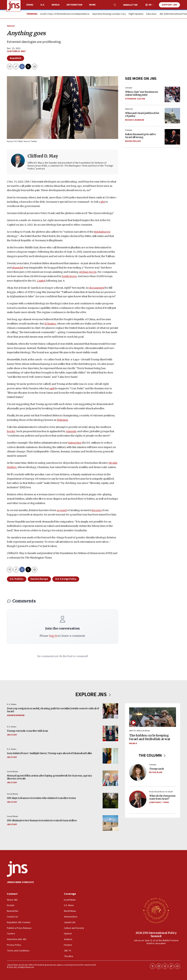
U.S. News (12, 704)
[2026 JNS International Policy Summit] (156, 910)
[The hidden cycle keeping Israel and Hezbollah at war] (153, 717)
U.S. (43, 5)
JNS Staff (12, 735)
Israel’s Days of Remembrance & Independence (65, 14)
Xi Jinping (50, 324)
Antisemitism (74, 5)
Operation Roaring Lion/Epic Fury (109, 14)
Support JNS (169, 5)
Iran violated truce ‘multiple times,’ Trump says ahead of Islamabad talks (49, 753)
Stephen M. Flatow (135, 99)
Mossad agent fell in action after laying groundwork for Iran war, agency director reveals (49, 777)
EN (150, 5)
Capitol (41, 281)
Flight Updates (136, 14)
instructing (75, 443)
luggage (97, 510)
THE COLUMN (153, 756)
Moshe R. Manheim (135, 120)
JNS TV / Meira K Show (139, 731)
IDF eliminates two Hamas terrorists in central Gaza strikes (42, 821)
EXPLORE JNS (94, 694)
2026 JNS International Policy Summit (156, 934)
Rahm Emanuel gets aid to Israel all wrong (140, 136)
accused (62, 510)
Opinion (11, 26)
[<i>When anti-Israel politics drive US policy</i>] (172, 116)
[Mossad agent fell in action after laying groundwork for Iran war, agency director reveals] (110, 778)
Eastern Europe (39, 579)
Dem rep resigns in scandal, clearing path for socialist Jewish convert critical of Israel (53, 710)
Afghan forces (88, 272)
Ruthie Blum (156, 773)
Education (151, 14)
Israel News (12, 772)
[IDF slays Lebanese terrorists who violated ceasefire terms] (110, 801)
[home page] (14, 6)
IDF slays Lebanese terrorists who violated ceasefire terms (41, 798)
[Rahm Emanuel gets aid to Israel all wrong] (172, 137)
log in (53, 636)
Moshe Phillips (133, 141)
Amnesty (71, 431)
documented (97, 288)
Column (129, 88)
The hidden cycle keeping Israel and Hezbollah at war (150, 737)
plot (103, 202)
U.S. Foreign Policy (66, 579)
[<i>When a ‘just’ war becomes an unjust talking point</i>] (172, 94)
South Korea (69, 276)
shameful (18, 268)
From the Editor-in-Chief (161, 792)
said (52, 388)
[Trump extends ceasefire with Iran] (110, 733)
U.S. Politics (17, 579)
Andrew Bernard (16, 715)
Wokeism (62, 420)
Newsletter (130, 5)
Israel (30, 5)
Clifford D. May (16, 51)
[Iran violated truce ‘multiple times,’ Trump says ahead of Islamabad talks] (110, 756)
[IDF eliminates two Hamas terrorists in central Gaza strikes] (110, 823)
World (56, 5)
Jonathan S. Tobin (159, 802)
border (11, 431)
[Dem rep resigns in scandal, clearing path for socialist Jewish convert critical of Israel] (110, 711)
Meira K (133, 743)
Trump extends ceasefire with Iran (27, 731)
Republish (15, 58)
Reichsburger (102, 232)
